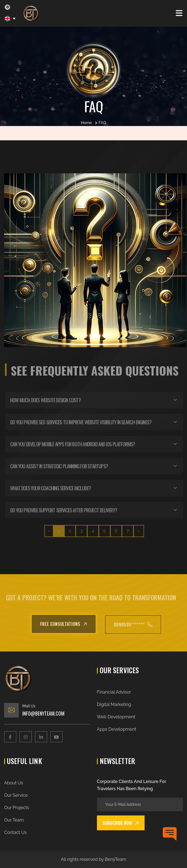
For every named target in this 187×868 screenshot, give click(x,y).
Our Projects (17, 808)
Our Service (16, 795)
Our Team (14, 820)
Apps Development (117, 729)
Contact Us (15, 832)
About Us (14, 783)
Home (86, 123)
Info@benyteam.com (43, 713)
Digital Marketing (114, 704)
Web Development (116, 717)
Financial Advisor (114, 692)
